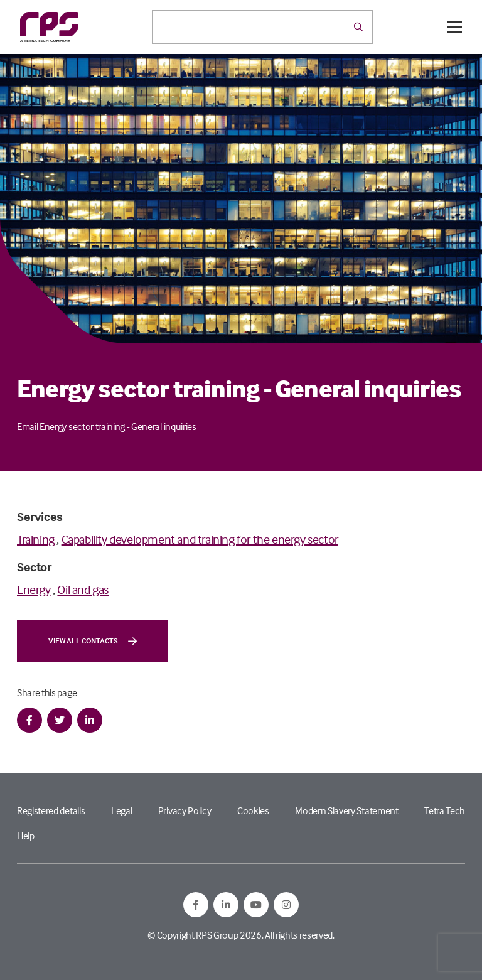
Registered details (51, 810)
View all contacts (93, 641)
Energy (34, 589)
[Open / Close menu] (454, 27)
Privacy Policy (185, 810)
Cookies (253, 810)
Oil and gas (83, 589)
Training (36, 539)
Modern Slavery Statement (346, 810)
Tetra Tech (445, 810)
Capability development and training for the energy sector (200, 539)
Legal (121, 810)
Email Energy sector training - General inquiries (107, 426)
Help (26, 836)
